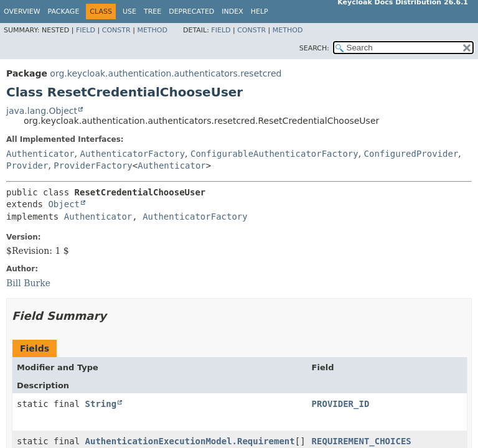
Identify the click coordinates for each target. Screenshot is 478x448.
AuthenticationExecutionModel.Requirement (190, 441)
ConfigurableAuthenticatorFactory (274, 154)
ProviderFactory (93, 166)
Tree (152, 12)
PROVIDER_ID (341, 404)
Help (260, 12)
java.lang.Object (42, 111)
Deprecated (191, 12)
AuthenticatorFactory (132, 154)
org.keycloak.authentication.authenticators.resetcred (166, 73)
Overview (22, 12)
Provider (27, 166)
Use (129, 12)
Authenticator (40, 154)
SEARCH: (314, 48)
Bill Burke (28, 283)
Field (86, 30)
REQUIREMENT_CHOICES (362, 441)
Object (64, 204)
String (101, 404)
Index (232, 12)
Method (152, 30)
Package (64, 12)
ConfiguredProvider (411, 154)
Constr (116, 30)
